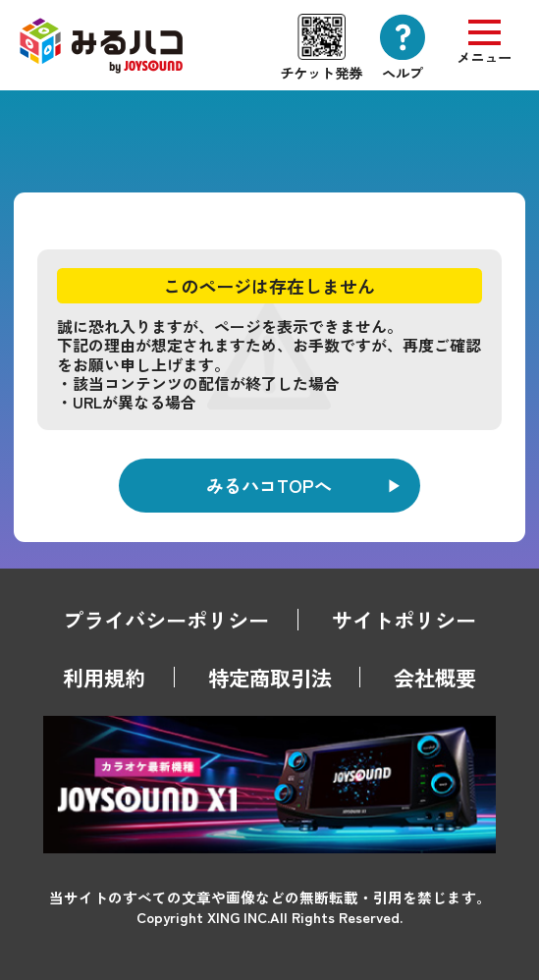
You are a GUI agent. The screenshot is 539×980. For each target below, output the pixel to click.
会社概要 (435, 677)
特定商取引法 (270, 677)
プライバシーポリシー (166, 619)
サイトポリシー (404, 619)
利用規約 (104, 677)
